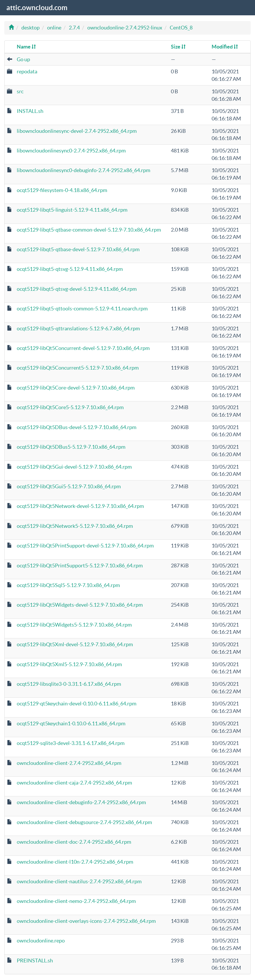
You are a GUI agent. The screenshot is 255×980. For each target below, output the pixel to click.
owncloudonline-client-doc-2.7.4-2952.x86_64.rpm (74, 842)
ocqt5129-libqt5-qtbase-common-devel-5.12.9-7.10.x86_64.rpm (89, 230)
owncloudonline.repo (41, 941)
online (54, 28)
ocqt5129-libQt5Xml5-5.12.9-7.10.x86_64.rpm (69, 664)
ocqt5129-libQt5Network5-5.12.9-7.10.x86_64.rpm (75, 526)
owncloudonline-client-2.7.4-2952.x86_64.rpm (69, 763)
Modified (225, 47)
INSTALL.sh (30, 111)
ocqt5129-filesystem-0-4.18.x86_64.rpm (62, 190)
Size (178, 47)
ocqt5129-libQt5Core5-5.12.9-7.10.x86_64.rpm (70, 407)
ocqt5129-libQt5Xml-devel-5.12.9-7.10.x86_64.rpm (75, 644)
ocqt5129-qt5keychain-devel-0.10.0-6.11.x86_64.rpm (77, 704)
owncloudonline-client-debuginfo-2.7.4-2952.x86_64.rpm (81, 802)
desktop (31, 28)
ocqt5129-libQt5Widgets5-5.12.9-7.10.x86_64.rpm (74, 625)
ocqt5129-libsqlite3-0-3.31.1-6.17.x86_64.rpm (69, 684)
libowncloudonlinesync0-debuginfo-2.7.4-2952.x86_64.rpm (84, 170)
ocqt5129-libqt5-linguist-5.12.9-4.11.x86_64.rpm (72, 210)
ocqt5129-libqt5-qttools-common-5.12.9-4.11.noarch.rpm (82, 309)
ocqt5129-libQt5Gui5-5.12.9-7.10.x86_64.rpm (69, 486)
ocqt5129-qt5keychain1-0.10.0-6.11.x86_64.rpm (71, 723)
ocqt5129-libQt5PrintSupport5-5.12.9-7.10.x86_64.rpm (80, 566)
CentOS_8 (181, 28)
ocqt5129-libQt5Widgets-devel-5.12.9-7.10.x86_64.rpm (80, 605)
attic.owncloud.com (37, 8)
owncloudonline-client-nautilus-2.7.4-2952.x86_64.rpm (79, 881)
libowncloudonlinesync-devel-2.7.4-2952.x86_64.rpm (77, 131)
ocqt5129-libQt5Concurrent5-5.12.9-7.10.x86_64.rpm (78, 368)
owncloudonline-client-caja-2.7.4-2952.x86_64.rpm (74, 783)
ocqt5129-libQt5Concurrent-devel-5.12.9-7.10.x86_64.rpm (83, 348)
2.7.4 (74, 28)
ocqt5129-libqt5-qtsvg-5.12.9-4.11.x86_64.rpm (70, 269)
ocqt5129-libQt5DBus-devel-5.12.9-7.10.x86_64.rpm (77, 427)
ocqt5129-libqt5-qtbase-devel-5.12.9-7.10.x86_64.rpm (78, 249)
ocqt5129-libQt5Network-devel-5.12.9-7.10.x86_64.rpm (80, 506)
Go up (23, 59)
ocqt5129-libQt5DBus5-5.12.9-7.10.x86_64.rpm (71, 447)
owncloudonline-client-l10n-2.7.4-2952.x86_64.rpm (75, 862)
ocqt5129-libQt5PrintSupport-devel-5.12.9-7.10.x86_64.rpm (85, 546)
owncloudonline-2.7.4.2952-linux (125, 28)
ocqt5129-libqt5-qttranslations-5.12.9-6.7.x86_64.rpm (78, 328)
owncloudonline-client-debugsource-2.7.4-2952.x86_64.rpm (84, 822)
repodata (27, 71)
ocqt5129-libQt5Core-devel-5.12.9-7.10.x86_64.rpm (76, 388)
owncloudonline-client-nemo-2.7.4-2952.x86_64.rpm (76, 901)
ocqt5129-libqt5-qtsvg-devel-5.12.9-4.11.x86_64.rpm (77, 289)
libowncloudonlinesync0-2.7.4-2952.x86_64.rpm (71, 151)
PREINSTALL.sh (35, 961)
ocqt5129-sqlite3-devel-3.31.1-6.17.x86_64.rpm (71, 743)
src (20, 91)
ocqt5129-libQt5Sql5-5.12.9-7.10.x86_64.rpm (68, 585)
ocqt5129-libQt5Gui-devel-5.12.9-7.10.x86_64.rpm (74, 467)
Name (26, 47)
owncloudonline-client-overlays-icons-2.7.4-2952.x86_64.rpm (86, 921)
